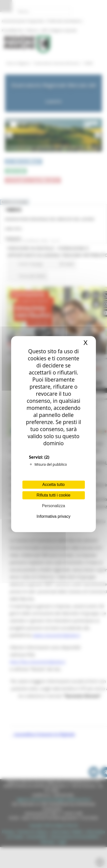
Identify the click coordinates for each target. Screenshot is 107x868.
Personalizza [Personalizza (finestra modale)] (54, 506)
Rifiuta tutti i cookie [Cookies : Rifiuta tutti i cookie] (53, 495)
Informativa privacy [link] (53, 516)
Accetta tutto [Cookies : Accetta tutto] (53, 485)
